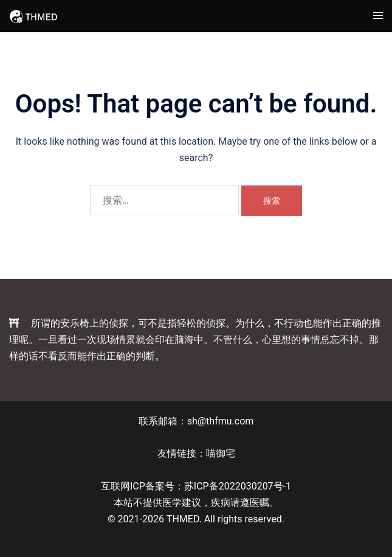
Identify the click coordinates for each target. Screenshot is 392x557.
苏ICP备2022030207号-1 (238, 486)
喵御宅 (221, 453)
